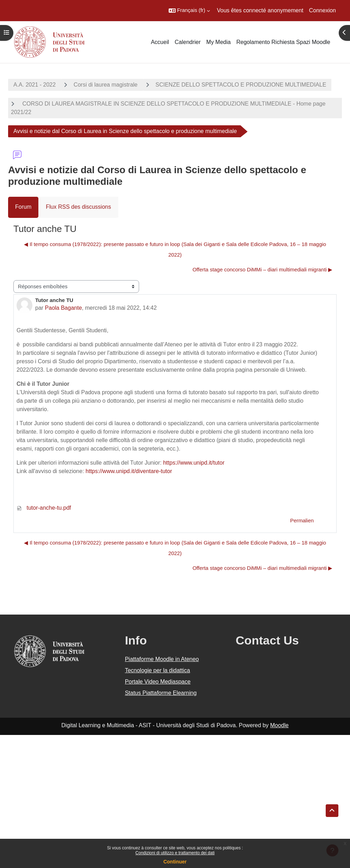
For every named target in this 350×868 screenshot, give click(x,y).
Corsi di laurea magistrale (105, 85)
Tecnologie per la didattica (158, 670)
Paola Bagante (64, 308)
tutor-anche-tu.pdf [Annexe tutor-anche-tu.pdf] (44, 508)
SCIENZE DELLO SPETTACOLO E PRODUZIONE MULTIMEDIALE (241, 85)
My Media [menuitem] (218, 42)
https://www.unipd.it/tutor (194, 463)
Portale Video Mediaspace (158, 682)
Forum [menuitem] (23, 207)
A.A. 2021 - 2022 (35, 85)
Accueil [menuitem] (160, 42)
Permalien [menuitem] (302, 521)
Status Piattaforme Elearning (161, 693)
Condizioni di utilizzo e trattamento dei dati (175, 853)
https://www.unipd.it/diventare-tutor (129, 471)
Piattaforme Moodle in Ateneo (162, 659)
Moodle (279, 725)
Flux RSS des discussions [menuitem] (78, 207)
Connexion (323, 10)
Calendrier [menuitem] (188, 42)
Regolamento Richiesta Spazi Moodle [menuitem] (283, 42)
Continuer (175, 862)
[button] (189, 11)
